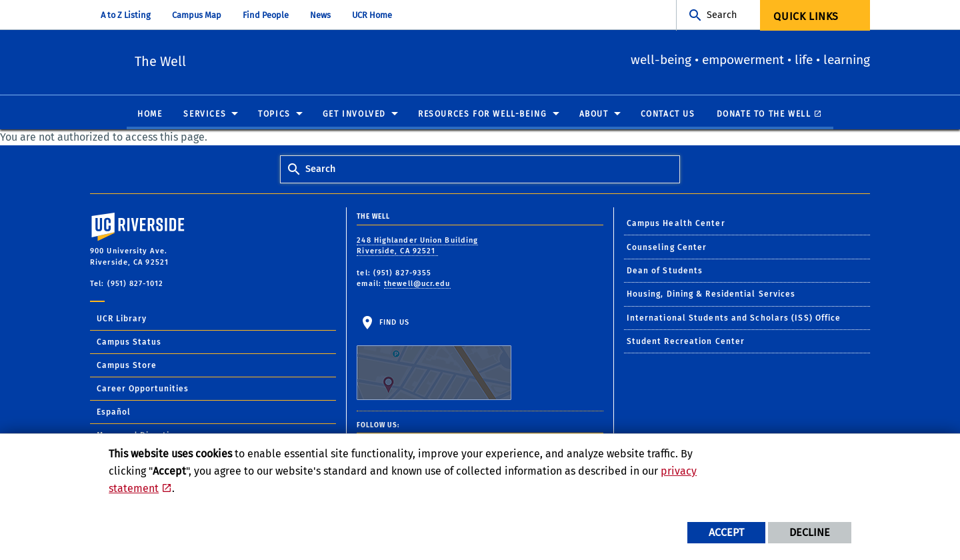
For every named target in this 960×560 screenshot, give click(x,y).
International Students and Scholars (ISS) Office (734, 319)
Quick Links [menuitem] (806, 16)
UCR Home (372, 15)
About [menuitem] (594, 115)
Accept (726, 532)
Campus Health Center (676, 224)
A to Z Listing (126, 15)
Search (722, 15)
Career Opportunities (143, 389)
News (320, 15)
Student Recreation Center (686, 342)
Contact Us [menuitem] (668, 115)
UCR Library (122, 319)
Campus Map (197, 15)
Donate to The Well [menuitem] (764, 115)
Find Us (434, 359)
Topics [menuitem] (274, 115)
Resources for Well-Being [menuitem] (482, 115)
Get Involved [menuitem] (354, 115)
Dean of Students (665, 271)
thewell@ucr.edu (417, 284)
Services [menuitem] (205, 115)
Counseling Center (667, 248)
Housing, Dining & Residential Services (711, 295)
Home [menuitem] (150, 115)
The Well (246, 60)
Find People (266, 15)
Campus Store (127, 366)
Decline (810, 532)
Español (114, 413)
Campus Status (129, 343)
